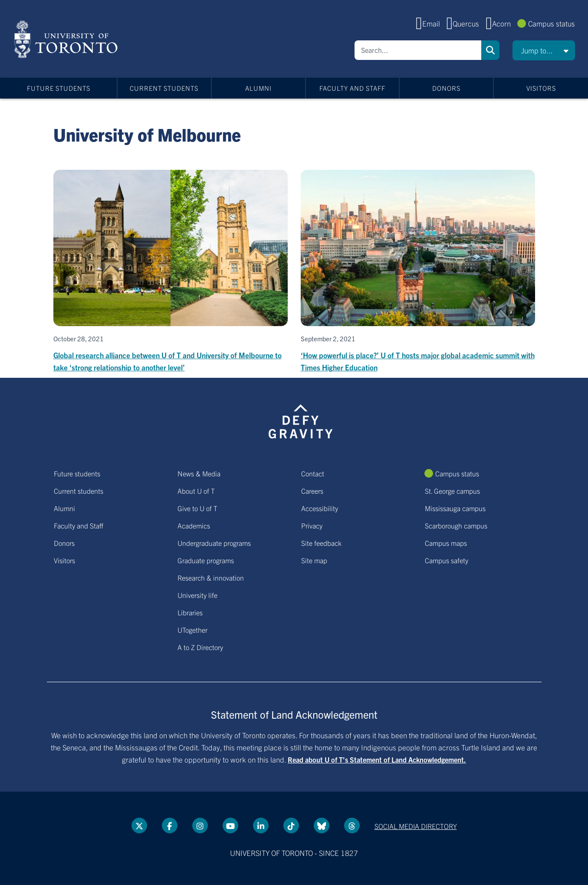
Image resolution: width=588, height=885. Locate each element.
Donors (446, 88)
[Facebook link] (170, 826)
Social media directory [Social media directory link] (416, 826)
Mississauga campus (455, 508)
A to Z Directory (200, 647)
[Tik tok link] (291, 826)
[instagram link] (200, 826)
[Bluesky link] (322, 826)
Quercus (466, 23)
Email (431, 23)
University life (197, 595)
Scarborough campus (456, 525)
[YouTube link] (230, 826)
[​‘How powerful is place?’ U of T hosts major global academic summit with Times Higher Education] (418, 272)
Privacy (312, 525)
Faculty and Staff (352, 88)
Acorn (501, 23)
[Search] (418, 50)
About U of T (196, 491)
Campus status (552, 23)
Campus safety (447, 560)
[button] (544, 50)
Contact (313, 473)
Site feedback (321, 543)
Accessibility (320, 508)
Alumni (258, 88)
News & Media (199, 473)
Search (490, 50)
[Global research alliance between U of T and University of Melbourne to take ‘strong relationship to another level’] (171, 272)
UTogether (192, 630)
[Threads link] (352, 826)
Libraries (190, 612)
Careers (312, 491)
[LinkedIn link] (261, 826)
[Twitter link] (139, 826)
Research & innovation (211, 578)
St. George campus (452, 491)
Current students (164, 88)
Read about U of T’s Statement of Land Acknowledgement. (377, 760)
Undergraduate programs (214, 543)
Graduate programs (206, 560)
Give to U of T (197, 508)
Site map (314, 560)
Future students (59, 88)
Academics (194, 525)
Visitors (541, 88)
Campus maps (446, 543)
